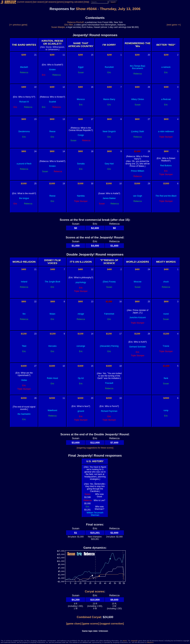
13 (64, 119)
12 (64, 87)
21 (35, 55)
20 (149, 55)
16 (92, 87)
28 (149, 151)
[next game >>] (174, 25)
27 (149, 119)
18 (92, 151)
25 (35, 184)
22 (35, 87)
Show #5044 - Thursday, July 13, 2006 (108, 9)
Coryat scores (94, 591)
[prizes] (60, 2)
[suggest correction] (112, 624)
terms (125, 641)
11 (64, 55)
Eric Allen (69, 25)
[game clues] (74, 624)
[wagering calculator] (74, 2)
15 (92, 55)
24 (35, 151)
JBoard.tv (150, 642)
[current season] (25, 2)
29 (149, 184)
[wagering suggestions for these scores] (95, 448)
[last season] (39, 2)
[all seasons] (51, 2)
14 (64, 151)
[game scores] (91, 624)
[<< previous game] (18, 25)
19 (64, 184)
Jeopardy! (134, 641)
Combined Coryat (89, 617)
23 (35, 119)
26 (149, 87)
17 (92, 119)
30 (92, 184)
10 (121, 184)
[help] (87, 2)
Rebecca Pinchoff (75, 22)
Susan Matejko (58, 27)
